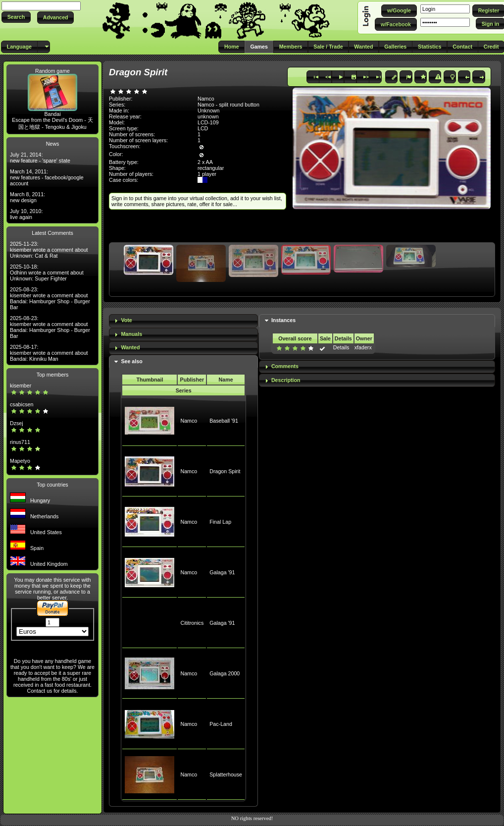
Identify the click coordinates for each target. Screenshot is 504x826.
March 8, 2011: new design (27, 197)
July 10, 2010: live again (26, 214)
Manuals (131, 334)
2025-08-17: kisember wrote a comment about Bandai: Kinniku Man (49, 353)
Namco (189, 421)
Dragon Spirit (225, 471)
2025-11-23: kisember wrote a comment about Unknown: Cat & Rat (49, 250)
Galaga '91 (222, 572)
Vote (126, 320)
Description (286, 380)
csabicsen (22, 404)
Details (341, 347)
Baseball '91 (224, 421)
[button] (16, 17)
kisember (21, 385)
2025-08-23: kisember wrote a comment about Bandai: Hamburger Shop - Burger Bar (50, 298)
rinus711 (20, 442)
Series (184, 390)
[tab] (183, 321)
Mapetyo (20, 461)
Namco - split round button (228, 105)
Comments (285, 366)
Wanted (130, 347)
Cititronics (192, 623)
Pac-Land (221, 724)
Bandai (52, 114)
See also (131, 361)
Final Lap (220, 522)
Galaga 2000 (225, 673)
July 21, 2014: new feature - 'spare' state (40, 158)
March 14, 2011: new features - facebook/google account (47, 177)
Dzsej (17, 423)
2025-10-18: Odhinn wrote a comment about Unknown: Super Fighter (47, 273)
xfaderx (363, 347)
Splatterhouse (226, 774)
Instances (283, 320)
